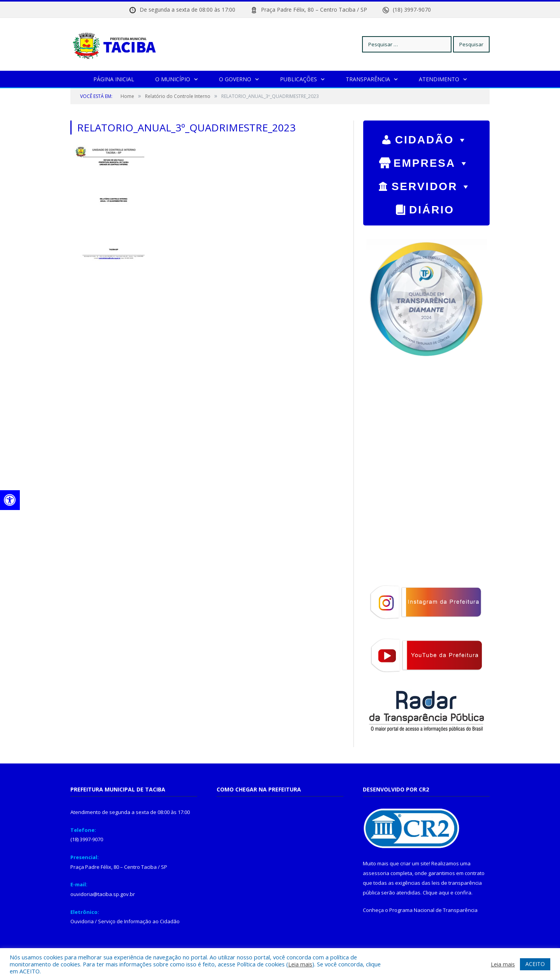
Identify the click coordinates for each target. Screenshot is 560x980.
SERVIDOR (432, 184)
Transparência (368, 79)
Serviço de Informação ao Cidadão (139, 921)
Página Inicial (114, 79)
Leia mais (300, 964)
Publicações (298, 79)
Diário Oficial (426, 210)
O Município (173, 79)
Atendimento (439, 79)
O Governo (235, 79)
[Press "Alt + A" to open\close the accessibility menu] (10, 500)
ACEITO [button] (535, 964)
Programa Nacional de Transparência (433, 910)
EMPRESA (432, 161)
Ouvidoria (82, 921)
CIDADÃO (432, 138)
